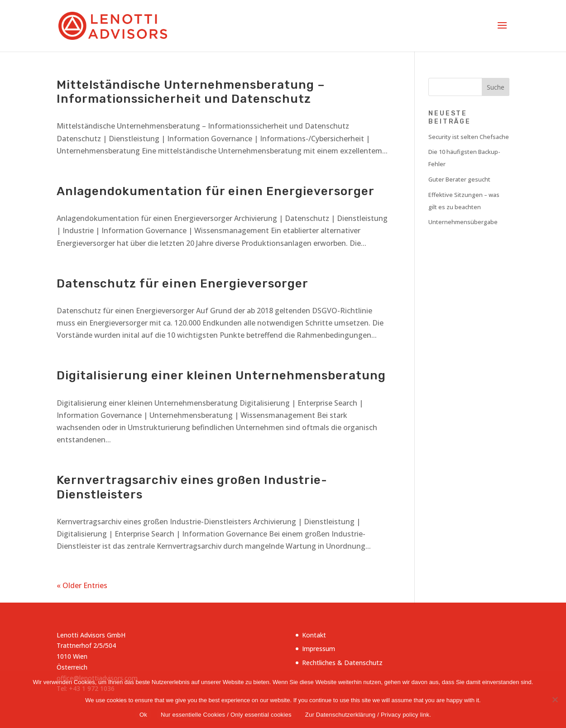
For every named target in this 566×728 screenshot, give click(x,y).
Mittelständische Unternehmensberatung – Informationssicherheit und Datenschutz (191, 92)
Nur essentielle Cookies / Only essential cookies (226, 715)
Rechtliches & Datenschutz (342, 663)
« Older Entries (82, 585)
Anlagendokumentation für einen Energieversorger (216, 191)
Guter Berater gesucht (459, 179)
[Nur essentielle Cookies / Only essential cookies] (555, 699)
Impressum (319, 649)
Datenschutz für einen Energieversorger (182, 284)
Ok (143, 715)
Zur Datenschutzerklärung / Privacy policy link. (368, 715)
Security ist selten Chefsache (469, 137)
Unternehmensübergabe (463, 222)
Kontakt (314, 635)
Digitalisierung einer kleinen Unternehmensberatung (221, 376)
